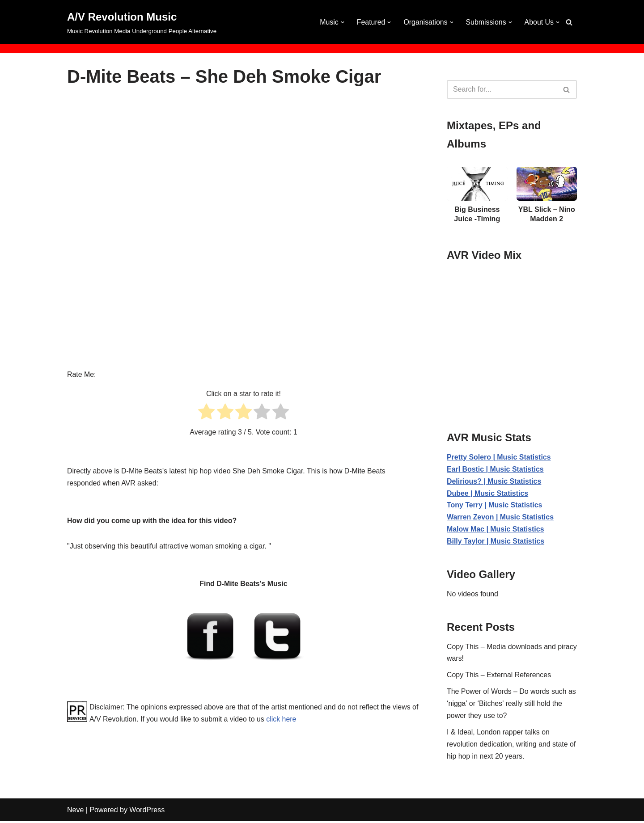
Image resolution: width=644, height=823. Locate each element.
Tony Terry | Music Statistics (495, 506)
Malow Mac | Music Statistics (496, 530)
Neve (75, 812)
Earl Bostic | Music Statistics (496, 469)
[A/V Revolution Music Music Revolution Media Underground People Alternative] (142, 22)
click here (290, 720)
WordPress (147, 812)
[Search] (569, 22)
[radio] (206, 413)
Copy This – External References (499, 676)
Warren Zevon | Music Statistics (500, 518)
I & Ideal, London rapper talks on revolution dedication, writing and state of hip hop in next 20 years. (512, 746)
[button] (342, 22)
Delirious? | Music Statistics (494, 481)
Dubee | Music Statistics (488, 493)
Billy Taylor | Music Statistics (496, 542)
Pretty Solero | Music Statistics (499, 457)
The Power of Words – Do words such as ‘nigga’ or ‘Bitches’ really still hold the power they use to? (512, 705)
